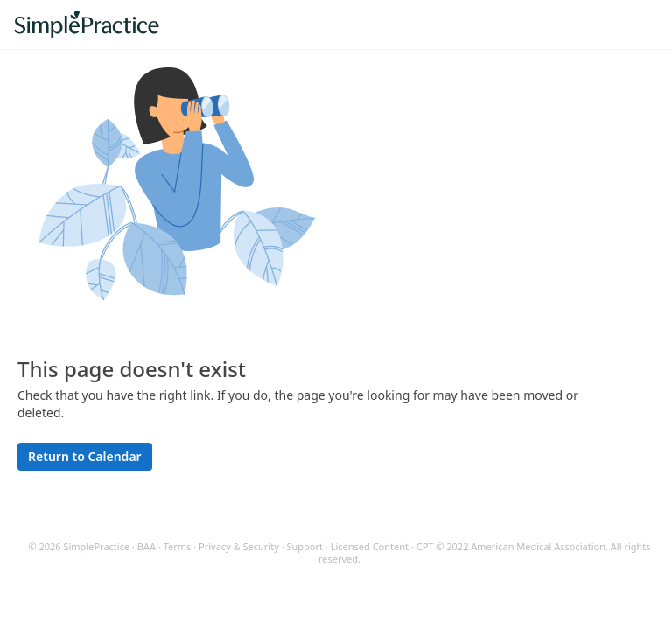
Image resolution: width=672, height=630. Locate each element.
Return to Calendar (85, 456)
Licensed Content (370, 546)
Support (304, 546)
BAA (147, 546)
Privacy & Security (239, 546)
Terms (178, 546)
